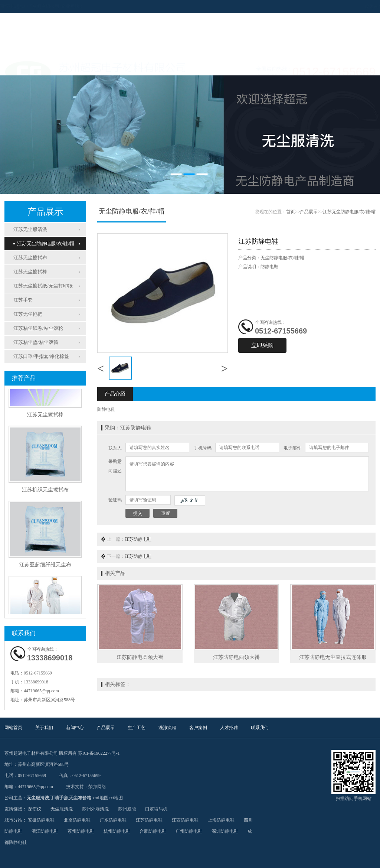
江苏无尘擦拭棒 (30, 272)
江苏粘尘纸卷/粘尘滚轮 (38, 328)
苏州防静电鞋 (81, 831)
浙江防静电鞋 (45, 831)
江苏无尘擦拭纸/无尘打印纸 (43, 286)
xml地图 (100, 798)
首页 (291, 212)
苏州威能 (127, 809)
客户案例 (246, 66)
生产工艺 (171, 66)
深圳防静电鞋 (225, 831)
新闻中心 (97, 66)
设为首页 (338, 6)
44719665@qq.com (41, 691)
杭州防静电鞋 (117, 831)
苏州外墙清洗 (95, 809)
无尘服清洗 (38, 798)
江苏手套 (23, 300)
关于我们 (60, 66)
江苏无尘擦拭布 (30, 258)
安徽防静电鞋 (41, 820)
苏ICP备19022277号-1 (99, 753)
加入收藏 (361, 6)
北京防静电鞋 (77, 820)
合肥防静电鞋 (153, 831)
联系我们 (320, 66)
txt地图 (116, 798)
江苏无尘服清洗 (30, 229)
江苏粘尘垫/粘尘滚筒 (36, 342)
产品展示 (134, 66)
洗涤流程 (209, 66)
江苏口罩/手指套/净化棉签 (41, 356)
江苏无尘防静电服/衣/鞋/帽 (44, 243)
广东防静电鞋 (113, 820)
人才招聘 (283, 66)
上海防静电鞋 (221, 820)
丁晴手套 (59, 798)
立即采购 (262, 345)
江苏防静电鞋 (138, 539)
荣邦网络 (97, 787)
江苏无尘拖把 (28, 314)
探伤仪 (35, 809)
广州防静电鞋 (189, 831)
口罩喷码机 (156, 809)
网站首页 (23, 66)
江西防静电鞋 (185, 820)
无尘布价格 (80, 798)
